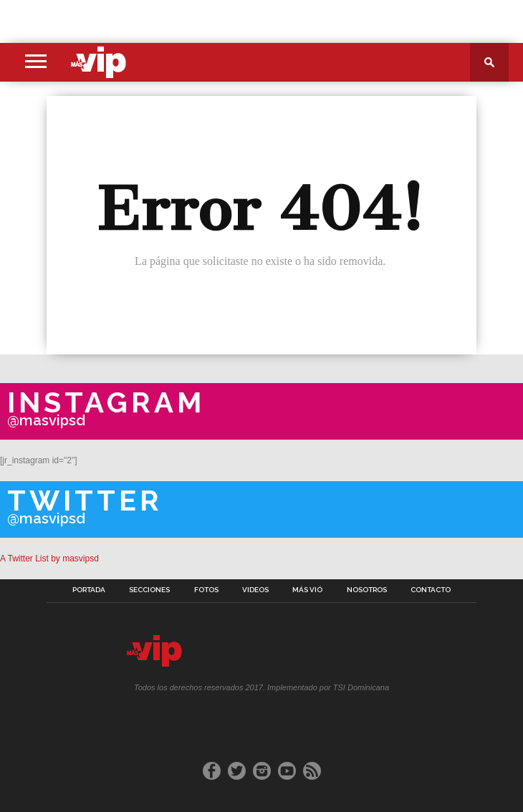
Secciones (149, 590)
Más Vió (307, 590)
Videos (255, 590)
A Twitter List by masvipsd (49, 559)
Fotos (206, 590)
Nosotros (367, 590)
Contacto (431, 590)
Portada (89, 590)
